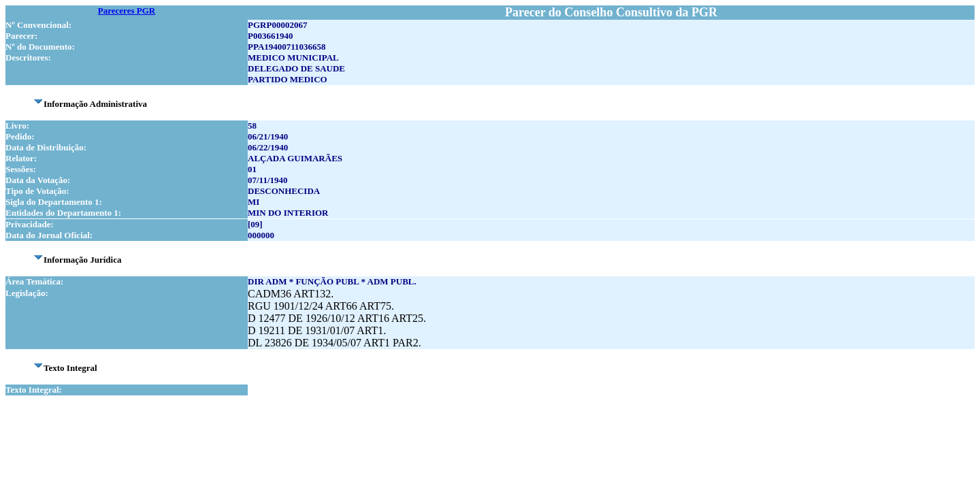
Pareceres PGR (127, 11)
